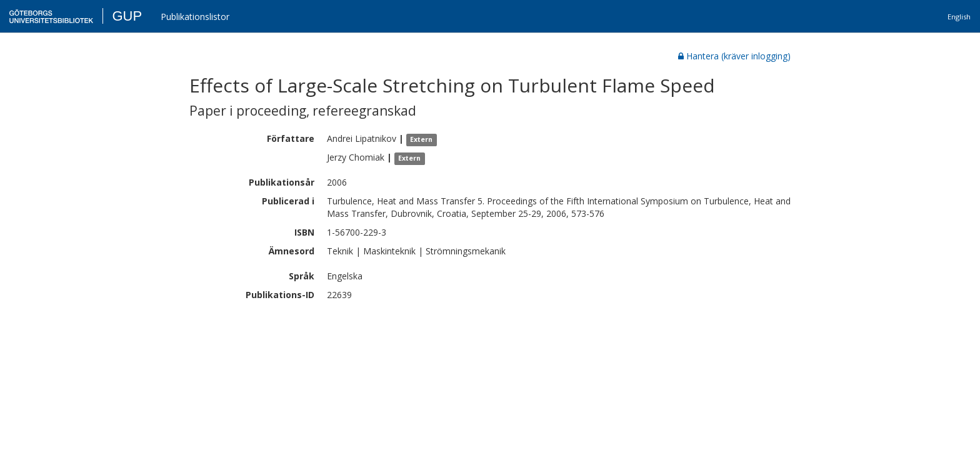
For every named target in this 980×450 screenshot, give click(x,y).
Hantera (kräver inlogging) (734, 56)
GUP (127, 16)
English (959, 17)
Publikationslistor (195, 17)
